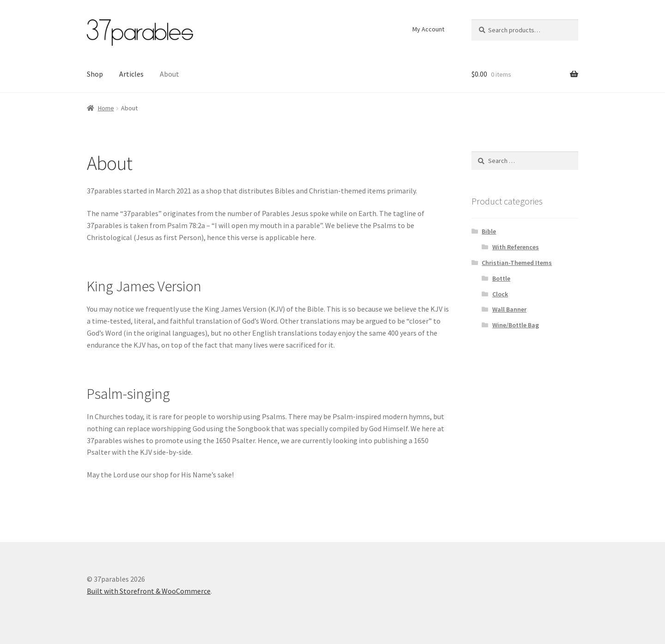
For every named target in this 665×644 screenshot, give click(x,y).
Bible (489, 231)
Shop (95, 74)
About (169, 74)
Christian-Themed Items (517, 263)
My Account (428, 29)
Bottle (501, 278)
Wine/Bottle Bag (516, 325)
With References (516, 247)
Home (106, 108)
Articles (131, 74)
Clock (500, 294)
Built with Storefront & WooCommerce (149, 591)
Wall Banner (509, 309)
